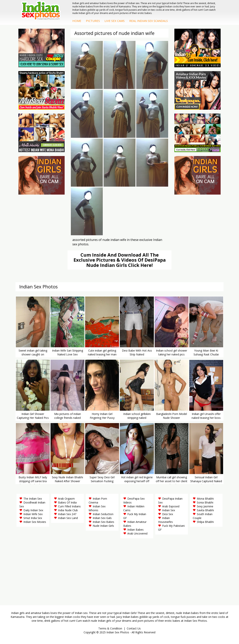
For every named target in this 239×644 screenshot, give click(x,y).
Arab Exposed (171, 506)
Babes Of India (67, 502)
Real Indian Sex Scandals (149, 21)
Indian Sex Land (68, 518)
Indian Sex (169, 510)
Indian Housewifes (165, 520)
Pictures (93, 21)
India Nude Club (68, 510)
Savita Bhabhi (205, 510)
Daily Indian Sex (33, 510)
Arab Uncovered (137, 533)
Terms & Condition (110, 628)
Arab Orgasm (66, 499)
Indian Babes (135, 530)
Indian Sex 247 (67, 514)
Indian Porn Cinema (98, 500)
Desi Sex (168, 514)
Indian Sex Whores (97, 508)
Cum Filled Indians (69, 506)
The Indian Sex (33, 499)
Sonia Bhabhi (205, 502)
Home (77, 21)
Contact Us (134, 628)
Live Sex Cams (115, 21)
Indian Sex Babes (103, 522)
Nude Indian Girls (103, 526)
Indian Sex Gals (102, 518)
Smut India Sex (33, 518)
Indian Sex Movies (35, 522)
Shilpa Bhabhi (205, 522)
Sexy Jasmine (205, 506)
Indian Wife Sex (33, 514)
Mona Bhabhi (205, 499)
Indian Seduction (103, 514)
